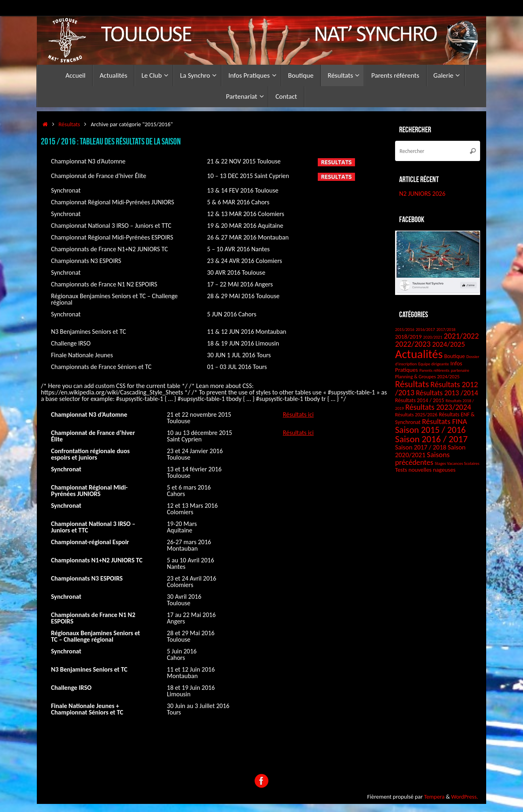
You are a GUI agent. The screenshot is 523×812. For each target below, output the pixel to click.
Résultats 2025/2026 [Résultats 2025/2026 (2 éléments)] (416, 414)
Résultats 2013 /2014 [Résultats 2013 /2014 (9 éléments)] (447, 393)
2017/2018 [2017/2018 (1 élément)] (446, 330)
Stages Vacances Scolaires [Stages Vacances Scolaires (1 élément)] (457, 463)
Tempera (434, 797)
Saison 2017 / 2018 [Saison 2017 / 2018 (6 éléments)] (421, 447)
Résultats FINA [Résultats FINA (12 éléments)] (444, 421)
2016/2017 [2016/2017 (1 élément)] (425, 330)
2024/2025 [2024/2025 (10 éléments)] (448, 344)
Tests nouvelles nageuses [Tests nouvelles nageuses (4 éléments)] (425, 470)
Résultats (69, 124)
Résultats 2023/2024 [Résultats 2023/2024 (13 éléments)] (438, 407)
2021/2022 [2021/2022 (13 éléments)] (461, 336)
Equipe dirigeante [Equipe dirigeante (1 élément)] (434, 364)
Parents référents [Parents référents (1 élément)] (434, 370)
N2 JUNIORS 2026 (422, 194)
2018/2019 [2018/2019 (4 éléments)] (408, 337)
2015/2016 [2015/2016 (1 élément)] (405, 330)
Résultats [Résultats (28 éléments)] (412, 384)
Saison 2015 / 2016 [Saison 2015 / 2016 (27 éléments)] (431, 430)
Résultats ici (299, 414)
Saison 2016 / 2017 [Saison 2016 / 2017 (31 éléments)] (431, 439)
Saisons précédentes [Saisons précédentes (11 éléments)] (422, 458)
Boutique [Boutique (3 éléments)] (454, 356)
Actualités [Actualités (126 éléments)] (419, 354)
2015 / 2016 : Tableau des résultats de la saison (111, 141)
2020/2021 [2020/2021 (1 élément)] (433, 337)
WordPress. (465, 797)
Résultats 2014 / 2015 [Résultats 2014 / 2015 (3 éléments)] (420, 400)
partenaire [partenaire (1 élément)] (460, 370)
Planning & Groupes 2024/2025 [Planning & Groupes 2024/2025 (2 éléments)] (427, 376)
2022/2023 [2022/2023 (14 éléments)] (413, 344)
